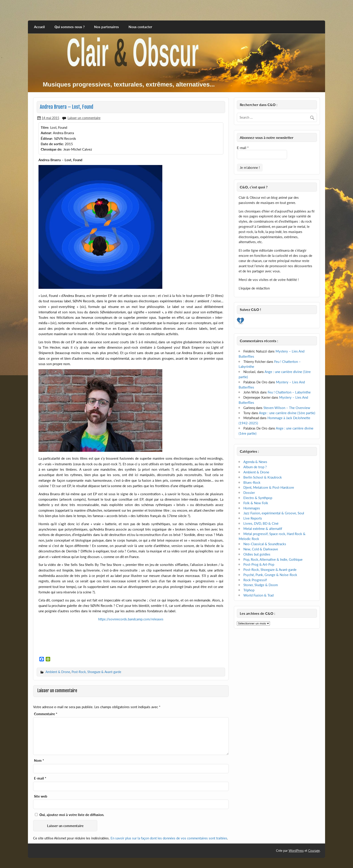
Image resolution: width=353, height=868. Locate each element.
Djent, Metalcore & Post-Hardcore (269, 487)
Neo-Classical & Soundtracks (265, 544)
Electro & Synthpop (258, 498)
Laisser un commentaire (84, 118)
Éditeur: (47, 138)
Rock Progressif (255, 580)
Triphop (249, 590)
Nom (39, 761)
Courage (314, 851)
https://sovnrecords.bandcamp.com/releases (131, 619)
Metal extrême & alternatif (263, 529)
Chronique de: (51, 149)
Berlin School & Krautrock (263, 477)
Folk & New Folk (256, 503)
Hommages (252, 508)
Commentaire (46, 714)
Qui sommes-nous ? (70, 27)
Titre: (45, 127)
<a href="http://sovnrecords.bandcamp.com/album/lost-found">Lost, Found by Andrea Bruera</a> (131, 638)
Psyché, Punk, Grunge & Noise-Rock (270, 575)
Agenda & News (255, 462)
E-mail (40, 778)
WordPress (296, 851)
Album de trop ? (255, 467)
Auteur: (46, 133)
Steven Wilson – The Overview (287, 408)
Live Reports (253, 518)
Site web (41, 796)
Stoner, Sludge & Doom (261, 585)
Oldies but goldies (257, 554)
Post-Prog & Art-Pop (259, 564)
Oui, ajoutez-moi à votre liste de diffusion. (70, 815)
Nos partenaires (106, 27)
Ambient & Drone (58, 672)
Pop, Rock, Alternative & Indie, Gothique (273, 559)
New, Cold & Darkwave (261, 549)
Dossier (249, 493)
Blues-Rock (252, 482)
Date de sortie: (52, 144)
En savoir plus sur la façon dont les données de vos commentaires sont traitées (169, 838)
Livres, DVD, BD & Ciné (261, 523)
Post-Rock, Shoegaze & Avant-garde (96, 672)
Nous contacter (140, 27)
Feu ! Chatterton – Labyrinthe (289, 392)
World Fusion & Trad (258, 595)
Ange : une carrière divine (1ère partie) (287, 413)
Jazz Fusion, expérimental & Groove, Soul (274, 513)
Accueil (39, 27)
